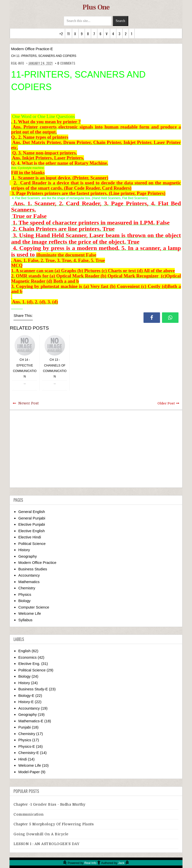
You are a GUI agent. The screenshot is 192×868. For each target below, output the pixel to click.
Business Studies (33, 569)
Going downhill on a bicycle (41, 834)
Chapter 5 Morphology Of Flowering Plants (54, 824)
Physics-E (27, 746)
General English (32, 512)
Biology (24, 601)
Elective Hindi (30, 537)
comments (66, 63)
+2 (61, 34)
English (24, 651)
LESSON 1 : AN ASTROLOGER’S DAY (46, 844)
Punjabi (24, 727)
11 (68, 34)
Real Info (90, 863)
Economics (27, 657)
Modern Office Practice (37, 562)
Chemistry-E (29, 753)
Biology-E (26, 695)
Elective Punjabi (32, 524)
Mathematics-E (31, 721)
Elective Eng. (29, 664)
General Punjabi (32, 518)
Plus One (96, 7)
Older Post (166, 403)
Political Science (32, 544)
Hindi (22, 759)
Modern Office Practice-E (32, 49)
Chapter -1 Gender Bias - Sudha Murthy (49, 804)
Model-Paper (29, 772)
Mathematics (29, 582)
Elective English (31, 531)
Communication (29, 814)
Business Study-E (33, 689)
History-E (26, 702)
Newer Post (28, 403)
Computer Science (34, 607)
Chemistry (27, 588)
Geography (27, 556)
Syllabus (25, 620)
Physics (25, 594)
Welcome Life (30, 613)
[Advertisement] (96, 449)
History (24, 550)
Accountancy (29, 575)
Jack (121, 863)
